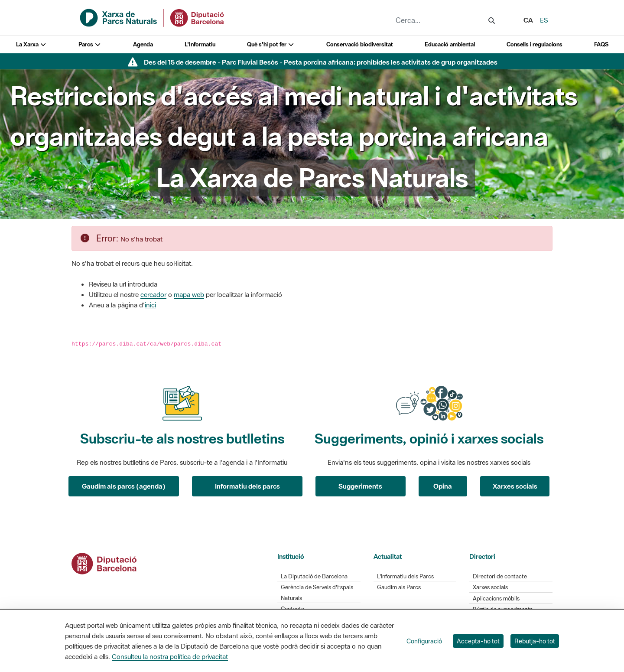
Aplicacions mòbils (496, 599)
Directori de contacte (500, 576)
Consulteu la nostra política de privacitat (170, 656)
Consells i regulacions (535, 44)
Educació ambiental (450, 44)
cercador (153, 294)
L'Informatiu (200, 44)
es (544, 20)
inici (150, 305)
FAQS (601, 44)
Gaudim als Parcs (399, 587)
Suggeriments (360, 486)
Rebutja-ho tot (535, 641)
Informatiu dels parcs (247, 486)
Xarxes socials (515, 486)
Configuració (424, 641)
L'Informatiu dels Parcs (405, 576)
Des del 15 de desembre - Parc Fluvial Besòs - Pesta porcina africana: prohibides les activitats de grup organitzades (321, 62)
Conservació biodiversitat (360, 44)
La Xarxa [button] (31, 44)
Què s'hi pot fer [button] (271, 44)
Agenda (143, 44)
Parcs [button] (90, 44)
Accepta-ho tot (478, 641)
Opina (443, 486)
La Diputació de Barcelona (314, 576)
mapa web (189, 294)
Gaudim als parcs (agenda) (124, 486)
